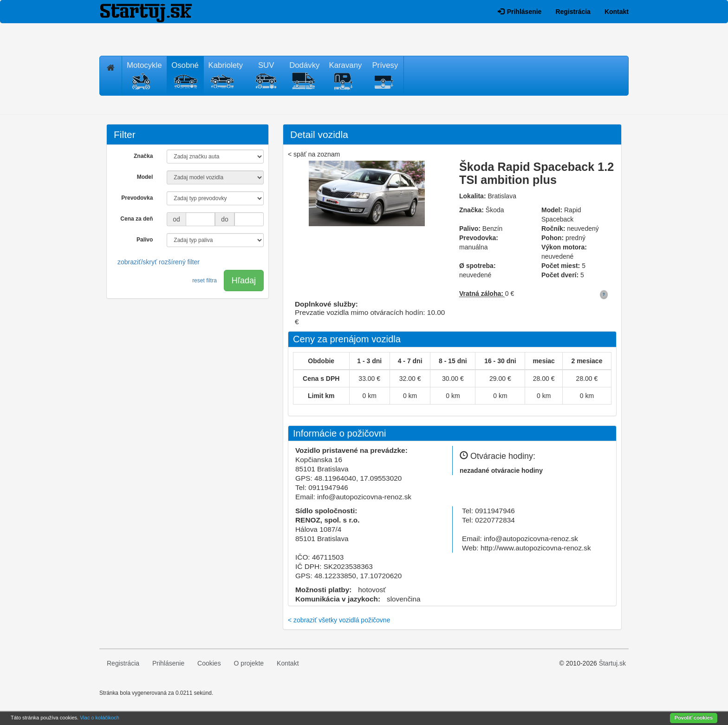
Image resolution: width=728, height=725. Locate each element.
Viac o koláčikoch (100, 718)
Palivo (145, 240)
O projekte (249, 663)
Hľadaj (244, 281)
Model (145, 177)
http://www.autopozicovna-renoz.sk (536, 548)
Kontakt (617, 12)
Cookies (209, 663)
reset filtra (205, 281)
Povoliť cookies (694, 718)
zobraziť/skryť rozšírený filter (159, 262)
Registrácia (573, 12)
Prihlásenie (520, 12)
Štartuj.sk (612, 663)
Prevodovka (137, 198)
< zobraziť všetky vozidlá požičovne (339, 620)
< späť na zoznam (314, 154)
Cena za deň (136, 219)
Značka (143, 156)
